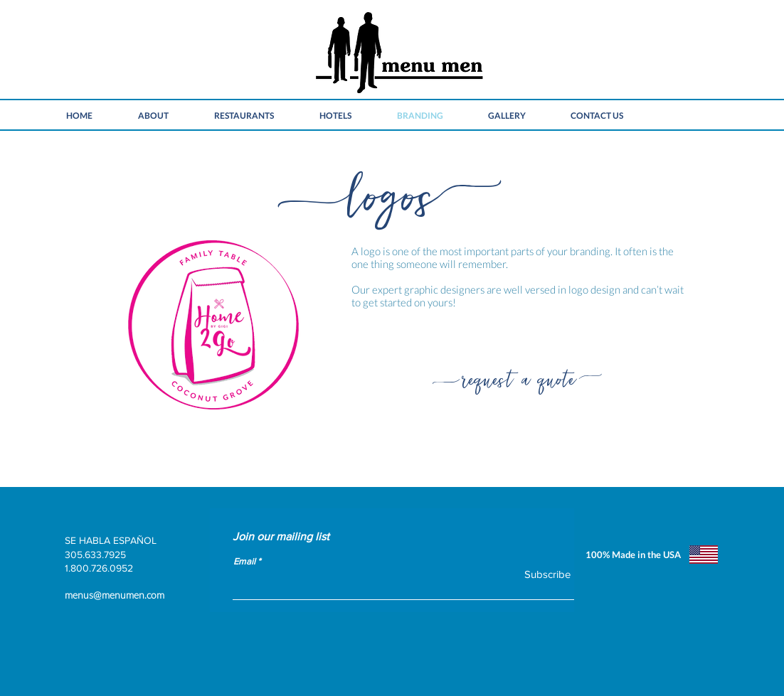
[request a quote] (518, 376)
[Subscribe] (538, 574)
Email (244, 561)
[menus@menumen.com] (207, 595)
